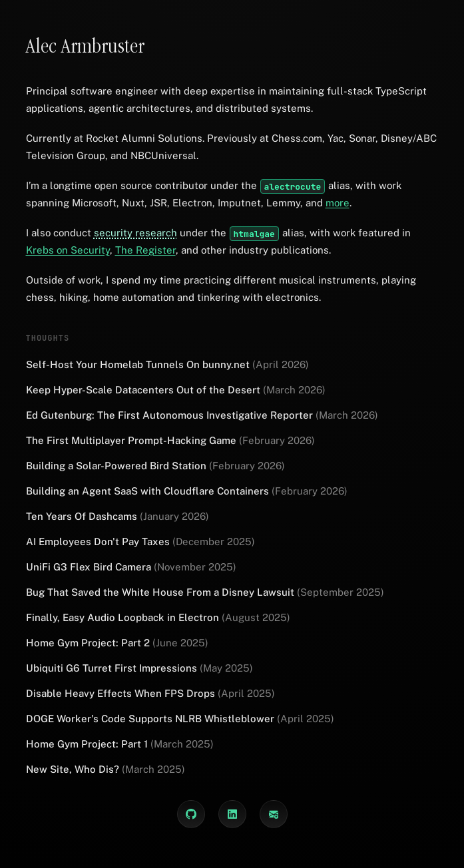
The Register (145, 250)
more (338, 203)
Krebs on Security (68, 250)
